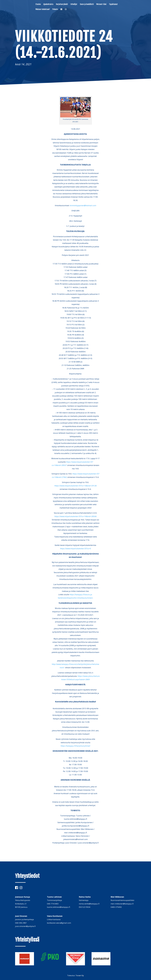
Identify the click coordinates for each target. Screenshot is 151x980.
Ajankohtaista (48, 4)
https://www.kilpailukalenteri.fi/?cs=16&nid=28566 (75, 516)
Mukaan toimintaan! (43, 9)
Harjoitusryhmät (62, 4)
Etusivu (38, 4)
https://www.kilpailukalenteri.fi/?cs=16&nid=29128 (75, 486)
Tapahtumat (113, 4)
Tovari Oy (80, 975)
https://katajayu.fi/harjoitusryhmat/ (75, 746)
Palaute (55, 9)
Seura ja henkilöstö (87, 4)
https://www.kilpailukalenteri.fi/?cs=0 (75, 549)
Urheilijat (74, 4)
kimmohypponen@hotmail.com (83, 205)
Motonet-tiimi (101, 4)
